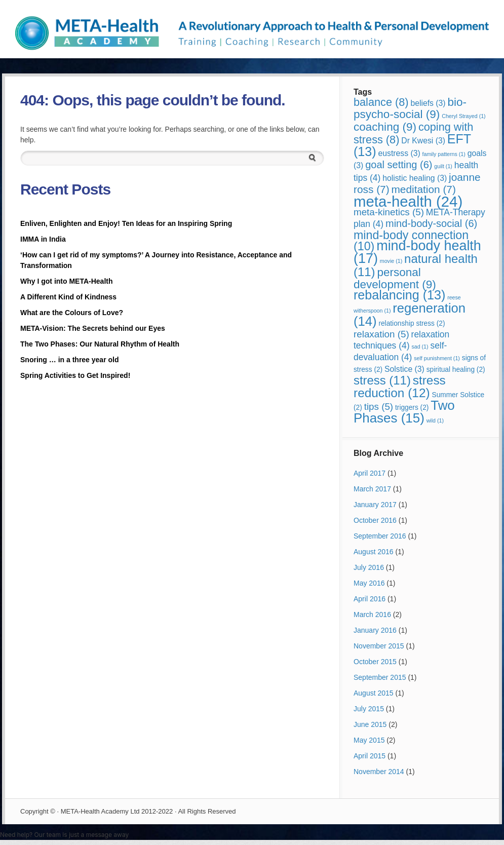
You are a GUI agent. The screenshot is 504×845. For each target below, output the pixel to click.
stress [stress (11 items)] (382, 380)
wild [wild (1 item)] (435, 420)
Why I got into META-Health (67, 281)
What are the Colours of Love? (72, 313)
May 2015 (369, 740)
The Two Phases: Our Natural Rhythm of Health (100, 344)
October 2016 (375, 520)
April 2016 (370, 599)
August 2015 (374, 693)
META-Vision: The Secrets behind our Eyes (93, 328)
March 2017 (372, 489)
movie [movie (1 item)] (391, 261)
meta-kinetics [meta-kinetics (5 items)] (389, 212)
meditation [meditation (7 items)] (424, 189)
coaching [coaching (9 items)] (385, 127)
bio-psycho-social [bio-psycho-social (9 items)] (410, 108)
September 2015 (380, 677)
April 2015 (370, 756)
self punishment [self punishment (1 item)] (437, 358)
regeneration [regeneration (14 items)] (410, 315)
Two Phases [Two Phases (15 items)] (404, 412)
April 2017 (370, 473)
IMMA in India (43, 239)
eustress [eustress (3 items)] (399, 153)
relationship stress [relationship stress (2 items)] (412, 323)
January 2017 (375, 505)
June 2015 (370, 724)
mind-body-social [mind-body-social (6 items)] (431, 223)
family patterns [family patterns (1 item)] (444, 154)
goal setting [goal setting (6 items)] (399, 165)
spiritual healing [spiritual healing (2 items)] (456, 370)
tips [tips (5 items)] (379, 407)
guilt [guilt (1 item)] (443, 166)
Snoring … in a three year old (69, 360)
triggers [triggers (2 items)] (412, 408)
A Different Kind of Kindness (68, 297)
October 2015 (375, 662)
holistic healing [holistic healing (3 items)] (415, 178)
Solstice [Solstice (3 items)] (404, 369)
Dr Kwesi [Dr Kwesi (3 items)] (423, 141)
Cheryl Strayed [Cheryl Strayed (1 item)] (463, 116)
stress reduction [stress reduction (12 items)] (400, 387)
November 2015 (379, 646)
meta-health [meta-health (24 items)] (408, 201)
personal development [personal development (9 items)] (395, 278)
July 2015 (369, 709)
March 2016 (372, 614)
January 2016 (375, 630)
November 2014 (379, 772)
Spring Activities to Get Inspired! (76, 375)
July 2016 (369, 567)
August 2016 (374, 552)
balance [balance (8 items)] (381, 102)
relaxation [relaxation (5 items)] (381, 334)
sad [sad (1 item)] (420, 347)
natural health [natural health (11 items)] (416, 265)
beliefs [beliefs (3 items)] (428, 103)
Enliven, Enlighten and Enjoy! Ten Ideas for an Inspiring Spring (126, 223)
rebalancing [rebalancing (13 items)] (399, 295)
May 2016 (369, 583)
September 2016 (380, 536)
